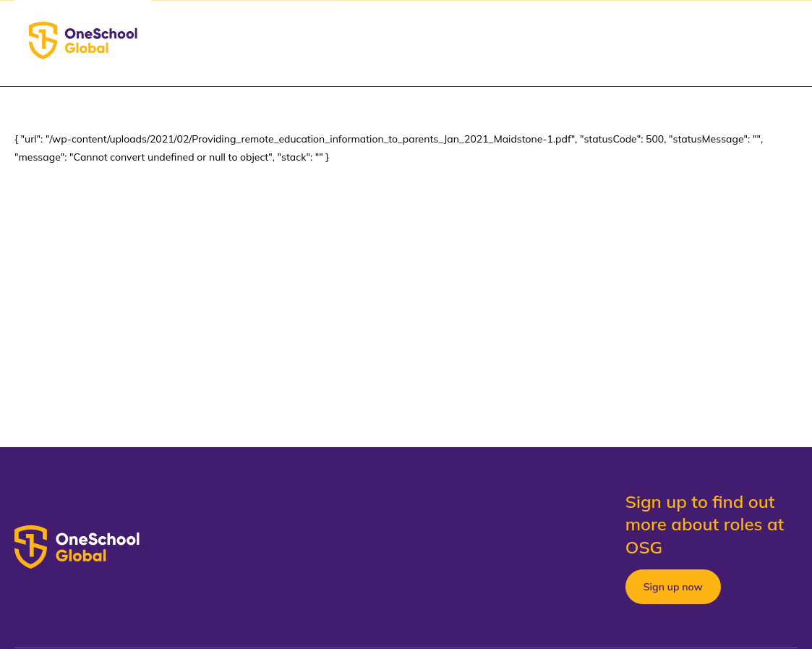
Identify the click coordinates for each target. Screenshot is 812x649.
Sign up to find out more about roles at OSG (705, 524)
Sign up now (673, 587)
